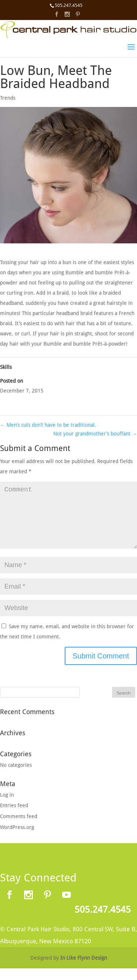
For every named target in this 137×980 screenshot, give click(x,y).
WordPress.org (17, 839)
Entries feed (14, 817)
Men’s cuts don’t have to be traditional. (48, 425)
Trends (8, 98)
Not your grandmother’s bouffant (95, 434)
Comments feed (19, 828)
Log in (7, 806)
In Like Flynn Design (84, 969)
